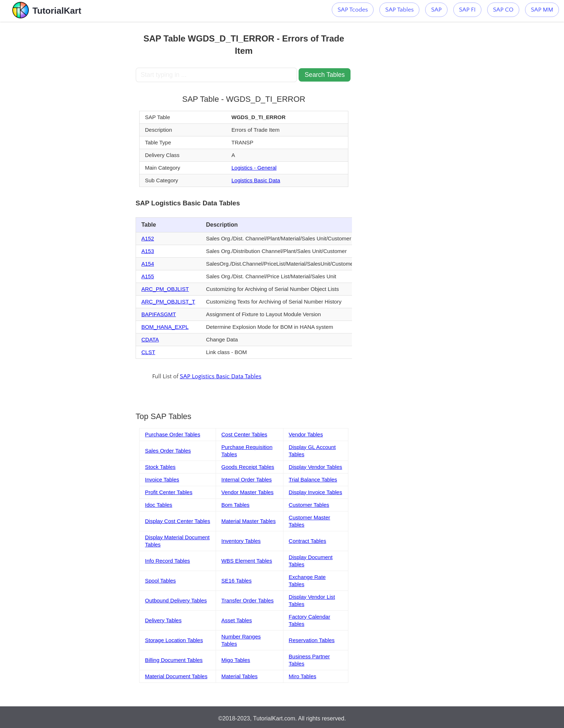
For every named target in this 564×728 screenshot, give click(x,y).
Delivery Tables (163, 620)
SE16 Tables (237, 581)
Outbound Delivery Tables (176, 600)
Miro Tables (303, 676)
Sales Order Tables (168, 451)
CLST (148, 352)
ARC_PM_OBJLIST (165, 289)
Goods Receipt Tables (248, 467)
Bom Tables (235, 505)
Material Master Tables (249, 521)
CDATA (150, 339)
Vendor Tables (306, 434)
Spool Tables (160, 581)
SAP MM (542, 10)
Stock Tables (160, 467)
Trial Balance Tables (313, 479)
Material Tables (240, 676)
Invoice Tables (162, 479)
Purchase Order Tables (173, 434)
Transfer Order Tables (248, 600)
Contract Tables (308, 541)
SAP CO (503, 10)
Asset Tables (237, 620)
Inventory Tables (241, 541)
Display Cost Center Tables (178, 521)
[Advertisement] (83, 130)
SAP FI (467, 10)
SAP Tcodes (353, 10)
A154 (148, 264)
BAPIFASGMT (159, 314)
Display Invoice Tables (316, 492)
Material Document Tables (176, 676)
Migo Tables (236, 660)
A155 (148, 276)
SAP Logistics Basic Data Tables (221, 376)
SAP (436, 10)
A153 (148, 251)
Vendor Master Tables (248, 492)
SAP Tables (399, 10)
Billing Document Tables (174, 660)
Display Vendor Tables (316, 467)
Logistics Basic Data (256, 180)
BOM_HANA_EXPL (165, 327)
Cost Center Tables (244, 434)
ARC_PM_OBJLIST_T (168, 302)
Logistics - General (254, 168)
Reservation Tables (312, 640)
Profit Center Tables (169, 492)
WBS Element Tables (247, 561)
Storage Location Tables (174, 640)
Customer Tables (309, 505)
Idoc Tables (159, 505)
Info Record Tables (168, 561)
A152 (148, 238)
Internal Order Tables (247, 479)
